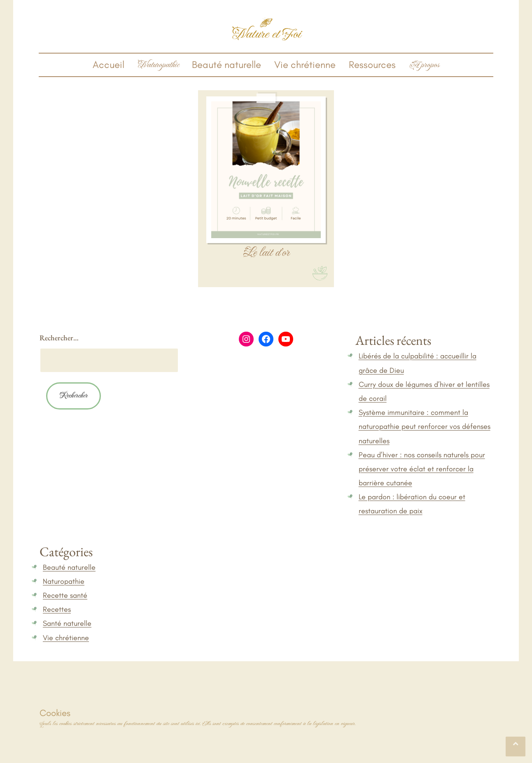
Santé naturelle (67, 623)
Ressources (372, 64)
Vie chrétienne (305, 64)
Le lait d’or (266, 253)
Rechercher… (59, 338)
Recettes (57, 609)
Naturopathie (64, 581)
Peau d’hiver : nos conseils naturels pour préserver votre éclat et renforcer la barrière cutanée (422, 469)
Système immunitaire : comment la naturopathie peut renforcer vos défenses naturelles (425, 426)
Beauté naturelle (226, 64)
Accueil (108, 64)
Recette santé (65, 595)
